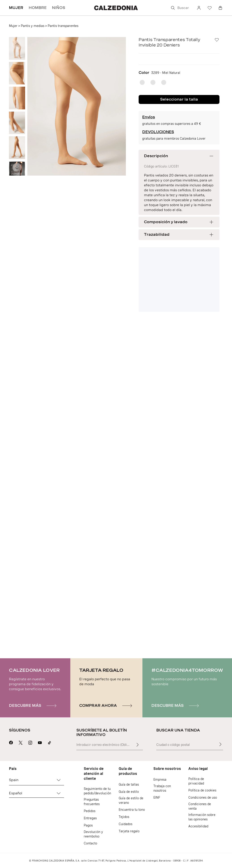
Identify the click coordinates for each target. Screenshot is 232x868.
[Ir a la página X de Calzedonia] (21, 742)
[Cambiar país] (59, 780)
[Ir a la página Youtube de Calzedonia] (40, 742)
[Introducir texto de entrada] (137, 745)
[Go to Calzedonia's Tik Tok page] (49, 742)
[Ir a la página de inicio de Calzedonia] (116, 8)
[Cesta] (220, 8)
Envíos (148, 117)
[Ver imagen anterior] (17, 45)
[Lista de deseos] (210, 8)
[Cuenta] (199, 8)
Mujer (13, 26)
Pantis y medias (33, 26)
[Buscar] (180, 8)
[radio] (142, 82)
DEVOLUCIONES (158, 132)
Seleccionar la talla (179, 99)
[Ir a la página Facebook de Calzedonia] (11, 742)
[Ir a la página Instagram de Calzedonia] (30, 742)
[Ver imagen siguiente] (17, 167)
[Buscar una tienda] (220, 744)
